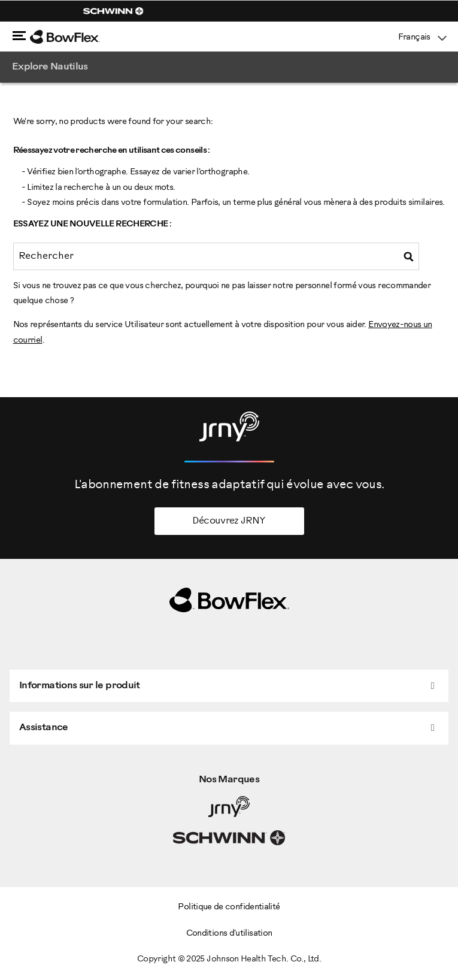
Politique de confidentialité (229, 907)
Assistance (44, 728)
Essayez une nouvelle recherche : (92, 224)
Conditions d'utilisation (229, 934)
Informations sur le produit (80, 686)
